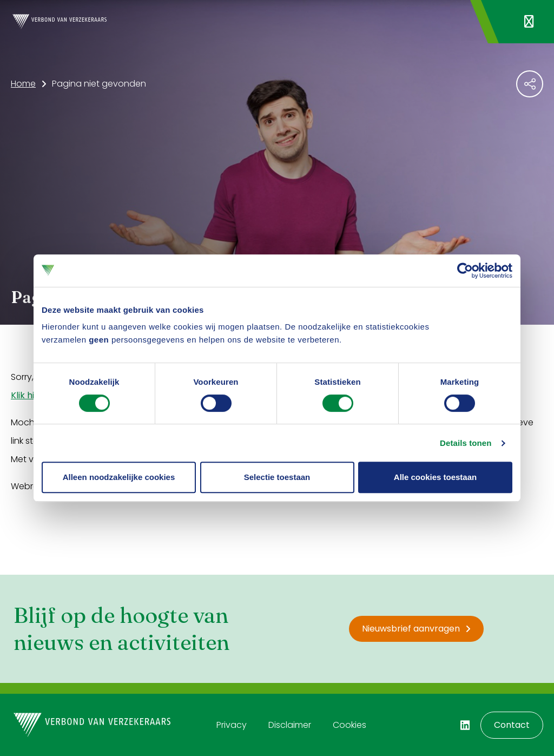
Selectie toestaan (277, 477)
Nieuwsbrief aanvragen (416, 629)
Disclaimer (290, 725)
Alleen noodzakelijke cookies (119, 477)
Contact (512, 725)
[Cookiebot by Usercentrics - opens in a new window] (465, 271)
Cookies (349, 725)
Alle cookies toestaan (435, 477)
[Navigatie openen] (529, 22)
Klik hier (27, 395)
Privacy (232, 725)
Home (23, 84)
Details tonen (466, 443)
